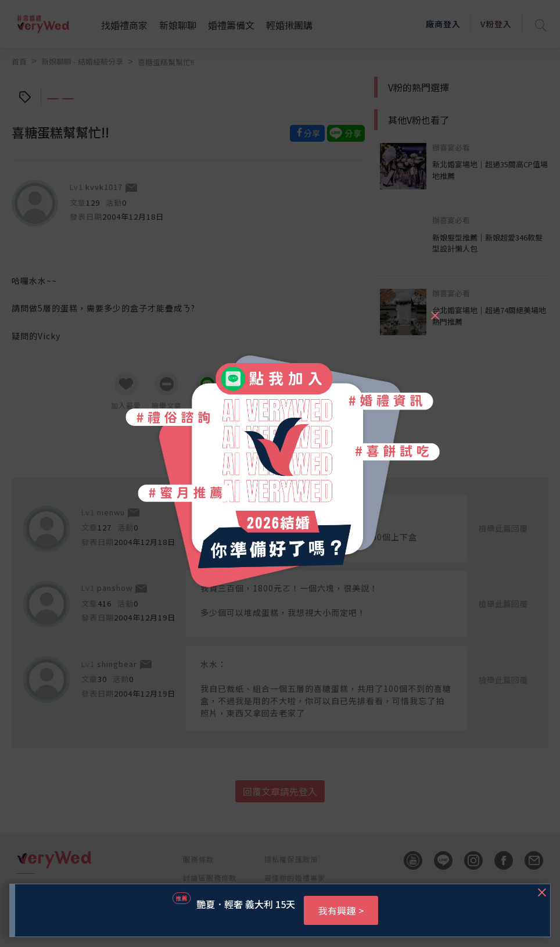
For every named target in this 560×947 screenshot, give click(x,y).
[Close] (435, 310)
